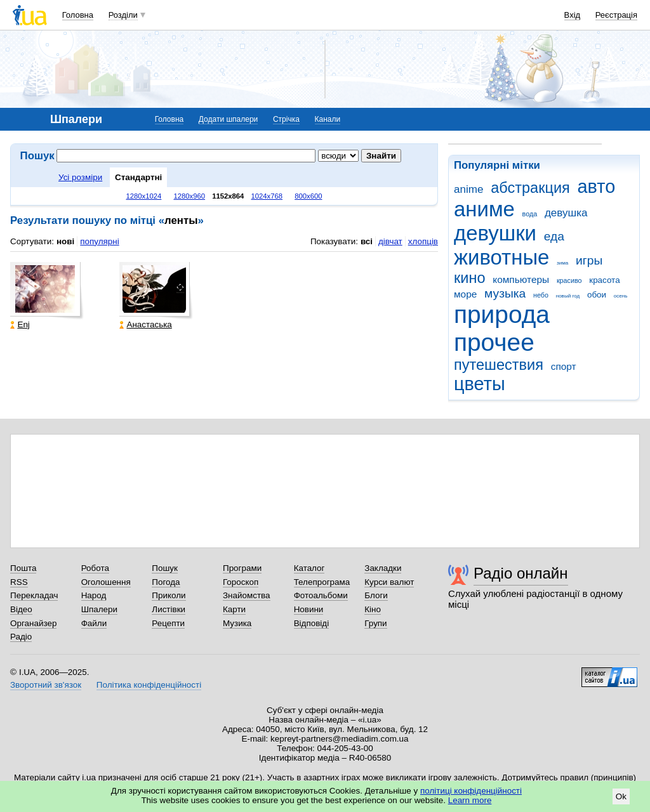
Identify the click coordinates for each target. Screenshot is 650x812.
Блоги (376, 595)
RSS (19, 582)
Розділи (123, 15)
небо (541, 295)
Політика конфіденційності (149, 685)
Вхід (573, 15)
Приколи (169, 595)
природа (502, 314)
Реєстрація (616, 15)
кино (470, 278)
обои (597, 295)
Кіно (373, 609)
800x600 (308, 196)
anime (468, 189)
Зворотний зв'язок (46, 685)
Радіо (21, 637)
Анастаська (145, 324)
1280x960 (189, 196)
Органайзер (33, 623)
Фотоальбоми (321, 595)
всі (367, 241)
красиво (569, 280)
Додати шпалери (228, 119)
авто (597, 187)
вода (530, 214)
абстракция (530, 188)
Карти (234, 609)
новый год (568, 296)
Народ (94, 595)
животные (501, 257)
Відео (21, 609)
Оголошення (106, 582)
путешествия (499, 365)
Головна (78, 15)
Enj (20, 324)
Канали (328, 119)
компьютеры (521, 279)
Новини (309, 609)
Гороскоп (241, 582)
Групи (375, 623)
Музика (237, 623)
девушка (566, 213)
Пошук (165, 568)
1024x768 (267, 196)
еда (554, 236)
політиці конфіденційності (471, 791)
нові (65, 241)
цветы (480, 384)
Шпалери (99, 609)
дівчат (390, 241)
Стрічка (286, 119)
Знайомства (247, 595)
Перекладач (34, 595)
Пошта (23, 568)
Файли (94, 623)
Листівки (169, 609)
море (465, 294)
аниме (484, 209)
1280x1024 (143, 196)
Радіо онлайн (521, 573)
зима (562, 263)
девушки (495, 233)
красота (604, 280)
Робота (95, 568)
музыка (505, 293)
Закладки (383, 568)
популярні (99, 241)
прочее (494, 342)
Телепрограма (322, 582)
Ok (621, 796)
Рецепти (168, 623)
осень (621, 296)
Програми (242, 568)
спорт (564, 366)
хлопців (423, 241)
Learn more (470, 800)
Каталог (309, 568)
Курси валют (389, 582)
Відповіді (312, 623)
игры (589, 260)
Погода (166, 582)
